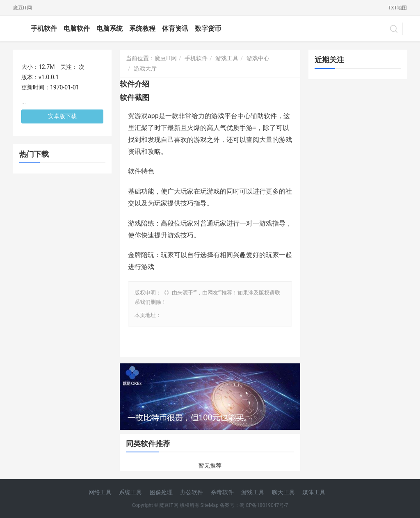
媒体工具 (314, 492)
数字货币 (208, 29)
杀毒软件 (222, 492)
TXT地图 (397, 8)
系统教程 (142, 29)
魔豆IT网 (23, 8)
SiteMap (210, 505)
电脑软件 (77, 29)
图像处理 (161, 492)
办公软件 (192, 492)
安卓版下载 (62, 116)
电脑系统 (110, 29)
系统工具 (130, 492)
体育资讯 (175, 29)
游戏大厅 (145, 68)
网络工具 (100, 492)
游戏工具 (227, 58)
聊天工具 (283, 492)
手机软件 (44, 29)
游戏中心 (258, 58)
